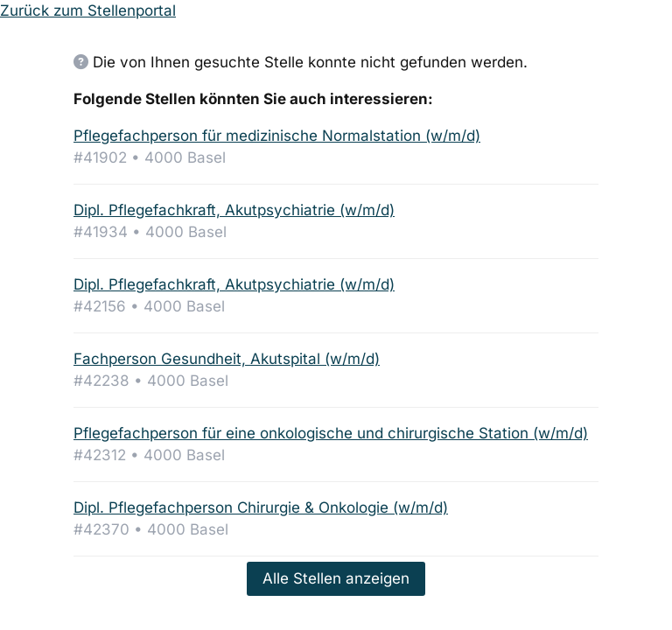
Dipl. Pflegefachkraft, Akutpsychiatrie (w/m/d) (234, 210)
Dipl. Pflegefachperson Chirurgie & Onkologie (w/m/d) (261, 507)
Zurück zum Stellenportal (88, 10)
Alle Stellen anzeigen (336, 578)
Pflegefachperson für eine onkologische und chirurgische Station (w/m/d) (331, 433)
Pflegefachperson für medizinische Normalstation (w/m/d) (277, 136)
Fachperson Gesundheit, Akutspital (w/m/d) (227, 359)
